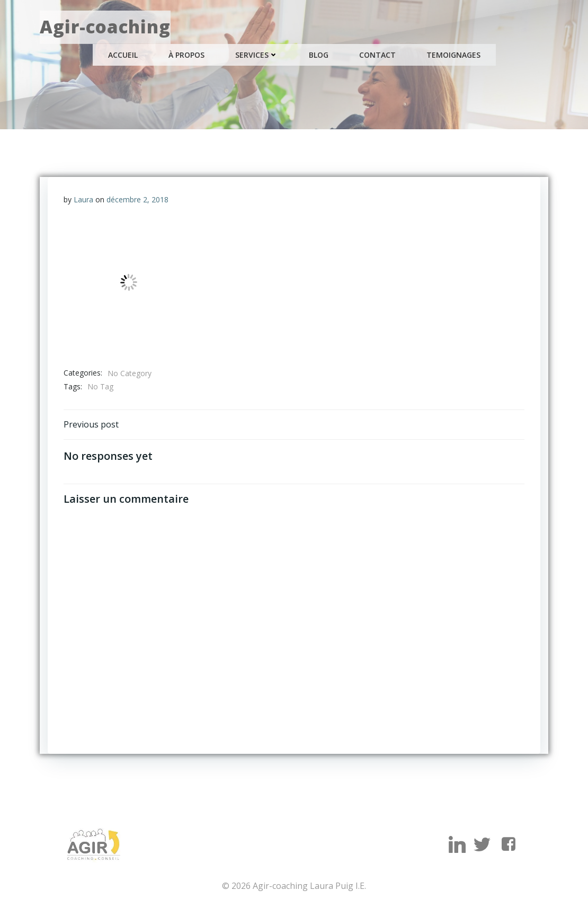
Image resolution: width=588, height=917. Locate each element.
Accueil (123, 55)
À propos (186, 55)
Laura (83, 199)
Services (257, 55)
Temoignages (453, 55)
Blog (319, 55)
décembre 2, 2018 (137, 199)
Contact (377, 55)
